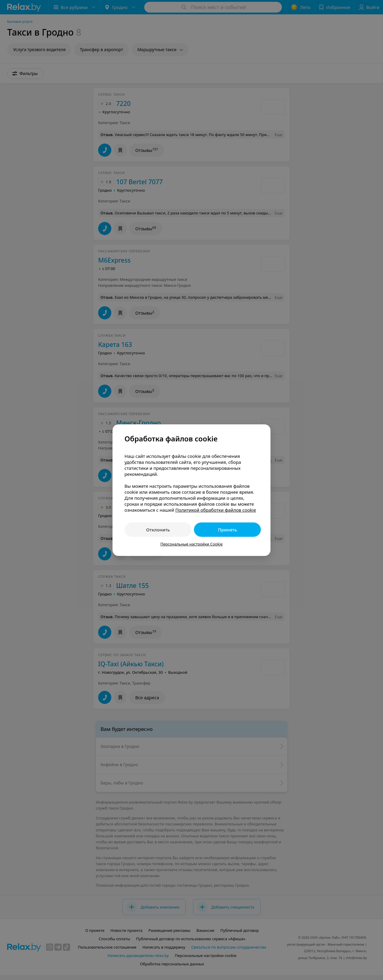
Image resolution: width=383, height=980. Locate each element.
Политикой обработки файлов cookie (216, 510)
